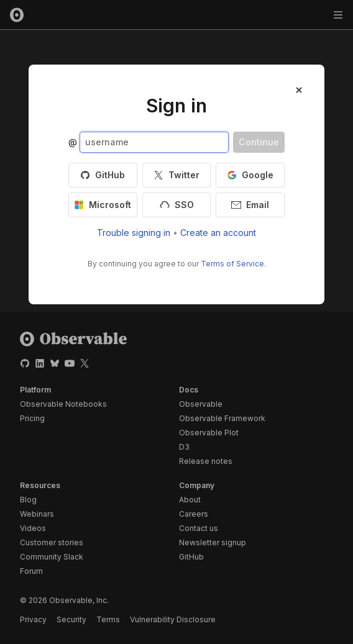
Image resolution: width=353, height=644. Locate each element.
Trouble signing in (134, 233)
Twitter (176, 175)
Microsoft (103, 205)
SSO (177, 205)
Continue (259, 142)
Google (250, 175)
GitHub (103, 175)
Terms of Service (232, 264)
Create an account (218, 233)
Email (250, 205)
